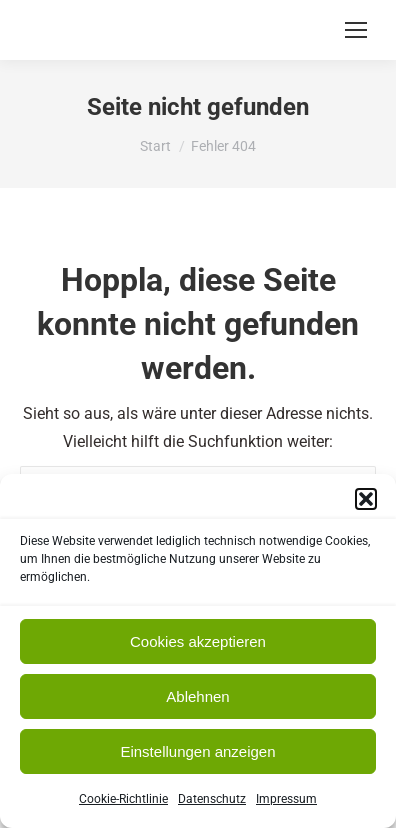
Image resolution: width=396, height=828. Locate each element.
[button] (366, 499)
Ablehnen (197, 696)
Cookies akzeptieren (198, 641)
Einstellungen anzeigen (197, 751)
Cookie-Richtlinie (123, 799)
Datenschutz (212, 799)
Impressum (286, 799)
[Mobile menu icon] (356, 30)
